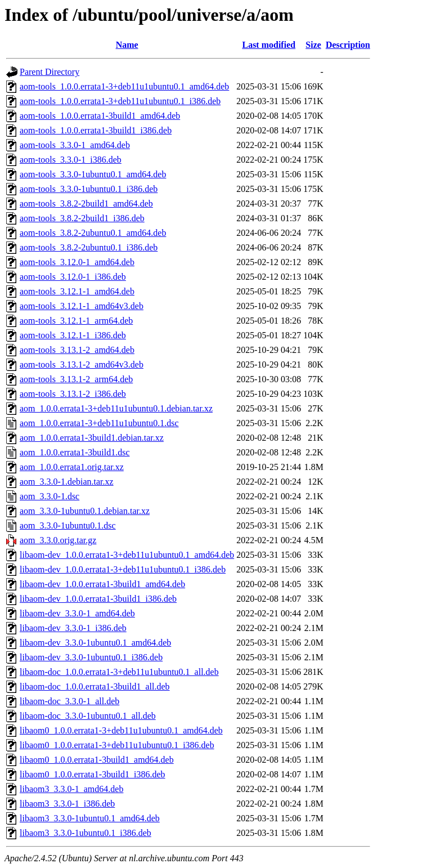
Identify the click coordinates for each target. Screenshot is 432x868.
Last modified (269, 45)
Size (313, 45)
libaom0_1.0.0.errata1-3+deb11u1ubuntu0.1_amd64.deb (121, 730)
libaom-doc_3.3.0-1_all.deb (69, 701)
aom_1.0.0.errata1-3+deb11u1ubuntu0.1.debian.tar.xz (116, 408)
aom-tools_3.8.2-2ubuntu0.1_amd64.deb (93, 233)
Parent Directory (49, 72)
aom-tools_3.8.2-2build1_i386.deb (82, 218)
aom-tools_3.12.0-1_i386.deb (73, 277)
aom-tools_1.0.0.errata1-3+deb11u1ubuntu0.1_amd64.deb (124, 86)
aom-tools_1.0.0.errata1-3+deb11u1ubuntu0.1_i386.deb (120, 101)
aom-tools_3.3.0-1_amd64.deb (75, 145)
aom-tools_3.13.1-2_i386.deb (73, 394)
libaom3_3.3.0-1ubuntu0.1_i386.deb (85, 833)
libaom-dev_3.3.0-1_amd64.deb (77, 613)
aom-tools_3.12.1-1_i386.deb (73, 335)
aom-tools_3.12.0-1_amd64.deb (77, 262)
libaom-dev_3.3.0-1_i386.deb (73, 628)
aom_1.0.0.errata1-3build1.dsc (75, 452)
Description (348, 45)
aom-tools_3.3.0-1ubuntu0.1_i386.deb (89, 189)
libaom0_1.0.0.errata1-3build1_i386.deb (93, 774)
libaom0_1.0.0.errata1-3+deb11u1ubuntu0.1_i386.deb (117, 745)
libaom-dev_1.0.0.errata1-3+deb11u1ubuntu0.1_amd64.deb (127, 555)
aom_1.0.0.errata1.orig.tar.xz (72, 467)
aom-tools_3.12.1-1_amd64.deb (77, 291)
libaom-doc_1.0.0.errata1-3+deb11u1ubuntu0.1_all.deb (119, 672)
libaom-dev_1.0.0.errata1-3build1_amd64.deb (102, 584)
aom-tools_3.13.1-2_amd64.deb (77, 350)
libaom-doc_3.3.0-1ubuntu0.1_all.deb (88, 716)
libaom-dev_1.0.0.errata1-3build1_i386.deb (98, 599)
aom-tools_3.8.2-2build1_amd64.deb (86, 203)
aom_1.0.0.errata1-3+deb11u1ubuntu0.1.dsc (99, 423)
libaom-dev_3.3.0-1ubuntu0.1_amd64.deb (95, 643)
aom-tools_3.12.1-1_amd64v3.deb (82, 306)
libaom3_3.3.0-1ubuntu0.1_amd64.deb (90, 818)
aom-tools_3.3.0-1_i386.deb (71, 160)
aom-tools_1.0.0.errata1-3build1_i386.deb (96, 130)
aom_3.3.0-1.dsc (49, 496)
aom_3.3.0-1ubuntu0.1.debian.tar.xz (85, 511)
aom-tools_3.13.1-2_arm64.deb (76, 379)
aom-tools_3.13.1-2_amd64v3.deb (82, 364)
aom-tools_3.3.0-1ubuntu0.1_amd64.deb (93, 174)
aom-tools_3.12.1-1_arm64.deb (76, 321)
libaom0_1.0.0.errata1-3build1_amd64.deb (97, 760)
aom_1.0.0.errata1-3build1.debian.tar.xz (92, 438)
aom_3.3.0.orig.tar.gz (58, 540)
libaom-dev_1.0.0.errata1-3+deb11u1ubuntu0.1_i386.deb (123, 569)
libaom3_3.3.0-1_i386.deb (67, 804)
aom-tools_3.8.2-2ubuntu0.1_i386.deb (89, 247)
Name (127, 45)
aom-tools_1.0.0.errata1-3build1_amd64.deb (100, 116)
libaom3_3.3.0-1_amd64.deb (71, 789)
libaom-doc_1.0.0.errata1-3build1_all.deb (95, 686)
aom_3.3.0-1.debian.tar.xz (67, 482)
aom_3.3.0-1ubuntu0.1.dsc (68, 525)
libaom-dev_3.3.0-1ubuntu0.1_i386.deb (91, 657)
